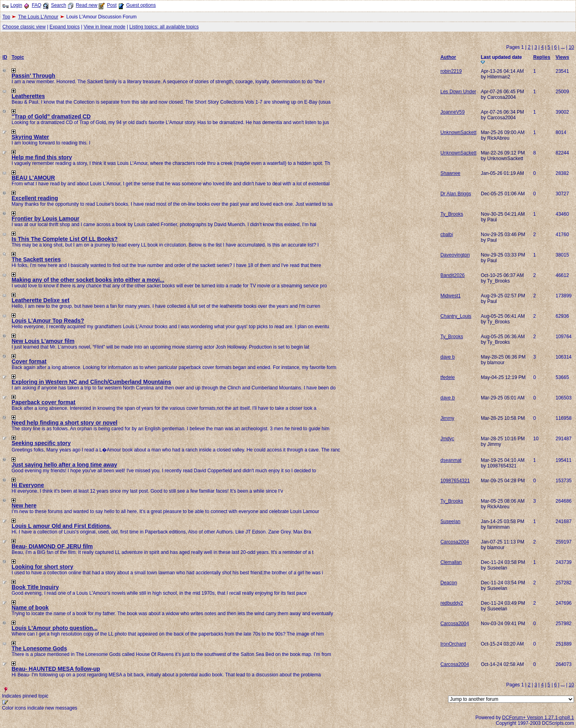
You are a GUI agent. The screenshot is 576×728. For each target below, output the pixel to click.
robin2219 (451, 71)
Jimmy (447, 418)
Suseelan (450, 521)
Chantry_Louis (456, 316)
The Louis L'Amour (38, 17)
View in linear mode (105, 27)
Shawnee (450, 173)
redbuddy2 (452, 603)
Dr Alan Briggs (456, 194)
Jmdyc (447, 439)
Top (6, 17)
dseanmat (451, 460)
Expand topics (65, 27)
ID (5, 57)
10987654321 (455, 481)
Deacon (449, 583)
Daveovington (455, 255)
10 (571, 47)
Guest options (141, 5)
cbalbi (447, 235)
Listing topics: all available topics (164, 27)
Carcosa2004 (455, 542)
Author (448, 57)
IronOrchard (453, 644)
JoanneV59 (453, 112)
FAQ (36, 5)
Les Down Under (458, 92)
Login (16, 5)
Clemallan (451, 562)
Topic (18, 57)
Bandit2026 (453, 275)
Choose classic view (24, 27)
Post (112, 5)
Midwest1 (451, 296)
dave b (448, 357)
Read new (86, 5)
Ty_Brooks (452, 214)
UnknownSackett (458, 132)
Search (58, 5)
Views (562, 57)
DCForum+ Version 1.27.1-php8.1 (538, 718)
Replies (542, 57)
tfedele (448, 377)
